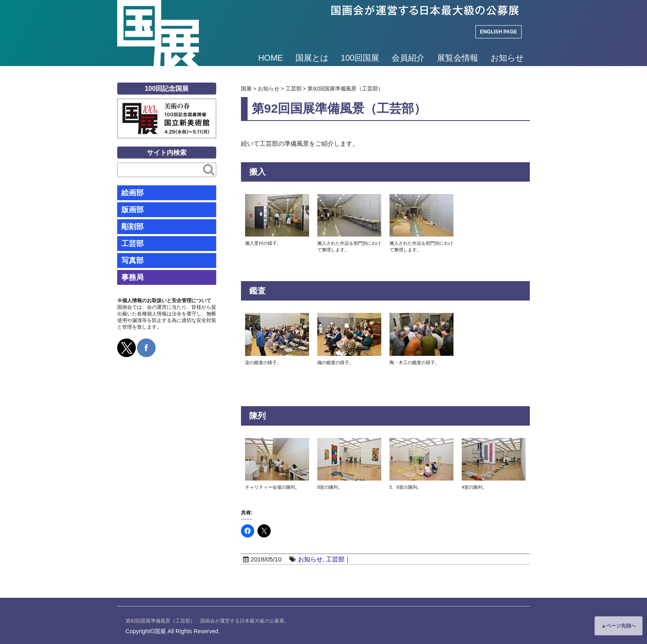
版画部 (132, 210)
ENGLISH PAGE (498, 32)
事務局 (132, 277)
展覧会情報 (458, 58)
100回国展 (360, 58)
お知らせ (507, 58)
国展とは (312, 58)
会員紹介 (408, 58)
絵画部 (132, 193)
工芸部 (335, 559)
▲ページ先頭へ (619, 626)
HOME (271, 58)
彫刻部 (132, 227)
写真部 (132, 260)
